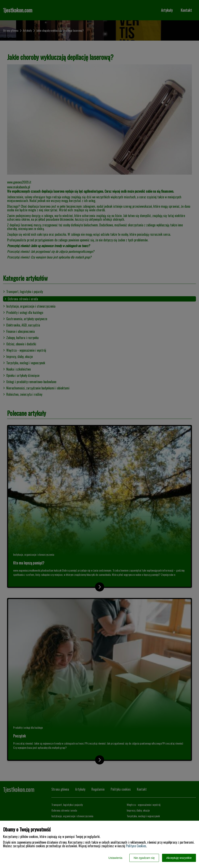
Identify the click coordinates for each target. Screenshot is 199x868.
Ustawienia (115, 858)
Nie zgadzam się (144, 858)
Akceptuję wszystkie (179, 858)
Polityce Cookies (136, 846)
